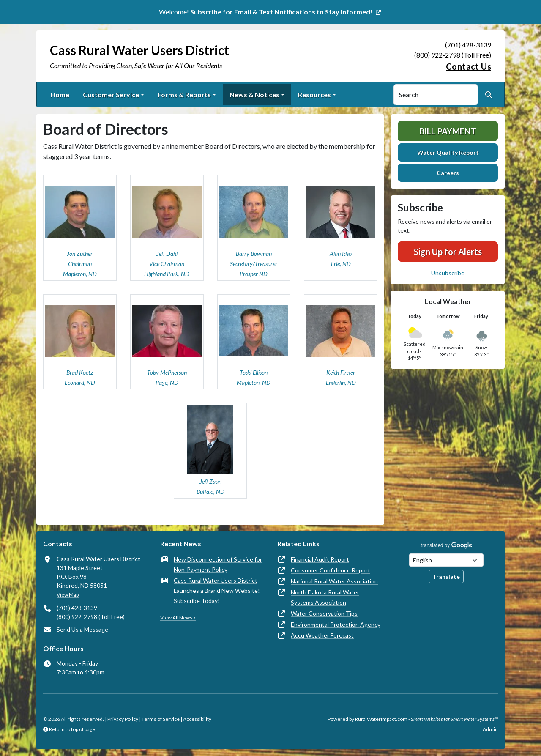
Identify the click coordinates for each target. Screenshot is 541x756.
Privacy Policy (123, 719)
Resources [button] (314, 94)
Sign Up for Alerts (448, 252)
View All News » (178, 618)
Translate (446, 577)
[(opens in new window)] (286, 12)
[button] (80, 228)
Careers (448, 173)
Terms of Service (161, 719)
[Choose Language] (446, 560)
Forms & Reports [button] (184, 94)
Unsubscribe (448, 273)
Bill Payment (448, 131)
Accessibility (197, 719)
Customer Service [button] (111, 94)
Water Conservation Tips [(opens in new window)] (324, 613)
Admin (490, 729)
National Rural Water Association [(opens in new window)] (334, 581)
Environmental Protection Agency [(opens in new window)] (336, 624)
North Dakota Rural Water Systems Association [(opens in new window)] (325, 597)
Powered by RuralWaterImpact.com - (413, 719)
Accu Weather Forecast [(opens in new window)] (322, 635)
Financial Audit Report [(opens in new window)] (320, 559)
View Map (68, 595)
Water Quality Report (448, 152)
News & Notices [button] (254, 94)
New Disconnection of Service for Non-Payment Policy (218, 564)
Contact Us (469, 66)
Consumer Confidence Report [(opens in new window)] (331, 570)
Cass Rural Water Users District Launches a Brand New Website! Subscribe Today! (217, 590)
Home (60, 94)
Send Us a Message (82, 629)
